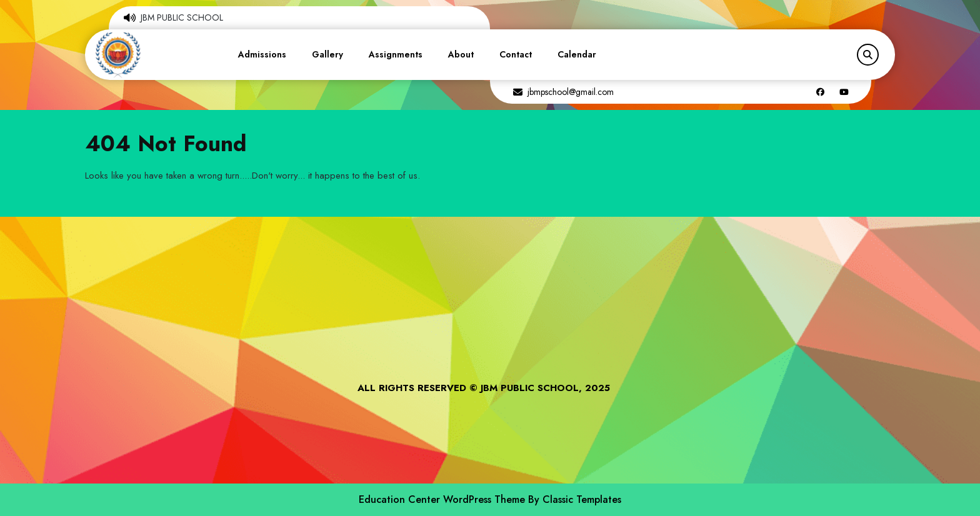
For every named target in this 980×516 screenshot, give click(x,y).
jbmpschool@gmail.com (571, 92)
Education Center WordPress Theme (443, 499)
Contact (516, 54)
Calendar (577, 54)
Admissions (262, 54)
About (461, 54)
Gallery (327, 54)
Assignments (396, 54)
